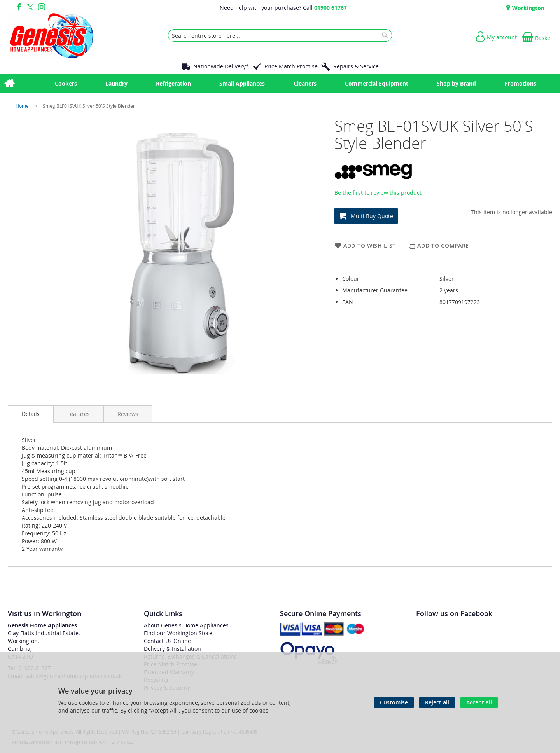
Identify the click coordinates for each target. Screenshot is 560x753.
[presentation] (31, 414)
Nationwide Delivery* (221, 66)
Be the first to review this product (378, 193)
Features (79, 414)
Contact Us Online (167, 641)
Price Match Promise (291, 66)
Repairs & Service (356, 66)
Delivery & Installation (172, 649)
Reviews (128, 414)
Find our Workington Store (178, 633)
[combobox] (280, 35)
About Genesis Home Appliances (186, 625)
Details (31, 414)
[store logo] (52, 35)
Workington (528, 8)
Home (23, 106)
